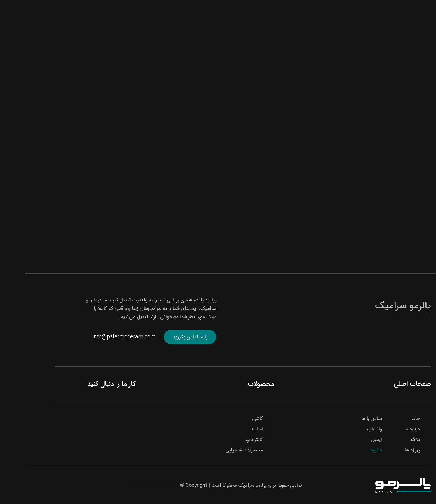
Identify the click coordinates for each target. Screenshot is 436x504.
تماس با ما (347, 418)
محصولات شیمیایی (219, 450)
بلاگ (390, 440)
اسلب (232, 429)
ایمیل (352, 440)
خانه (391, 418)
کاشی (233, 418)
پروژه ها (387, 450)
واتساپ (350, 429)
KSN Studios (118, 485)
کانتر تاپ (229, 440)
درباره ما (387, 429)
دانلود (351, 450)
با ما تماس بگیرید (165, 337)
